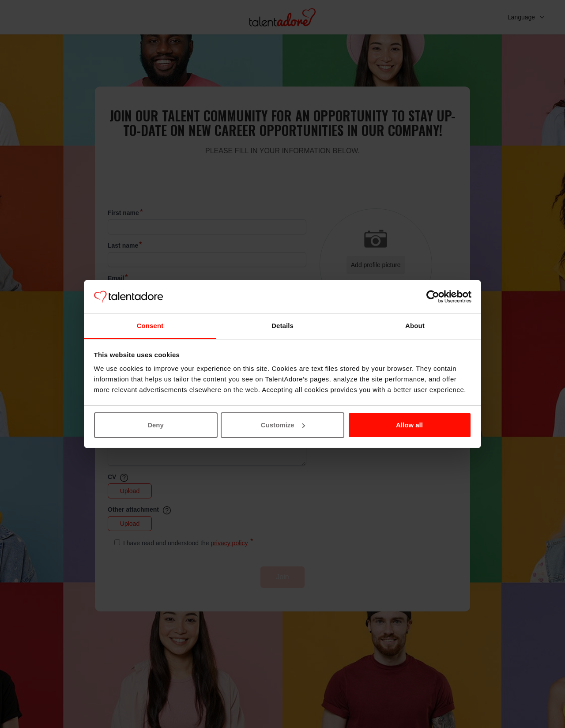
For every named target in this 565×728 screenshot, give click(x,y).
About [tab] (415, 326)
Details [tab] (282, 326)
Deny (156, 425)
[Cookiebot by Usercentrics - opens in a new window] (433, 297)
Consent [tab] (150, 326)
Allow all (409, 425)
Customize (283, 425)
